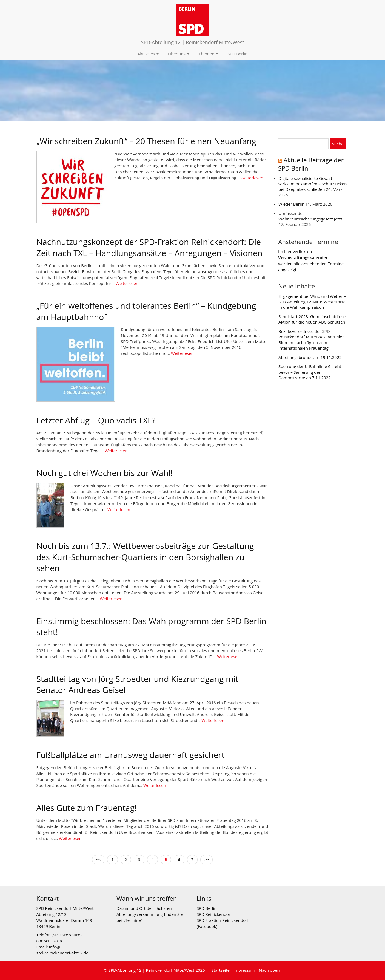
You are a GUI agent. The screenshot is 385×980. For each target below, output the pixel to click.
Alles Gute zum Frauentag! (87, 808)
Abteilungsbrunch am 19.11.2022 (310, 357)
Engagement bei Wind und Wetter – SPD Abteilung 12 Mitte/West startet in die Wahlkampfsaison (313, 302)
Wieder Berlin (291, 204)
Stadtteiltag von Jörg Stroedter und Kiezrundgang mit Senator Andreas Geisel (138, 684)
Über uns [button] (179, 54)
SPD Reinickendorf (214, 914)
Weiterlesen (252, 178)
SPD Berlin (237, 54)
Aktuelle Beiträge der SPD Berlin (311, 164)
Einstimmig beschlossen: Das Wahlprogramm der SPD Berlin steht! (151, 627)
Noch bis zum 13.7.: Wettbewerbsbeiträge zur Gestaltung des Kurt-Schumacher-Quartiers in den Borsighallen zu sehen (145, 557)
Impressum (244, 970)
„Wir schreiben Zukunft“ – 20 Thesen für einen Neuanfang (146, 141)
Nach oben (269, 970)
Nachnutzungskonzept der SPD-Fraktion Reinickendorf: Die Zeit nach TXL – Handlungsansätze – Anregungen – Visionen (149, 247)
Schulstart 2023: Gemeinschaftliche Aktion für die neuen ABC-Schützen (312, 319)
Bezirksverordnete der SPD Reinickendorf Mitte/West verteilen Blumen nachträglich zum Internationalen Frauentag (312, 340)
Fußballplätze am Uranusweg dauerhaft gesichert (131, 755)
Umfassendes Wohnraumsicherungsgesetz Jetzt (310, 216)
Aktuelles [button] (148, 54)
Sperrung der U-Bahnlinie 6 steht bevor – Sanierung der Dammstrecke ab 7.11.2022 (310, 372)
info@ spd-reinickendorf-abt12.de (62, 950)
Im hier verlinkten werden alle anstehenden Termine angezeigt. (311, 260)
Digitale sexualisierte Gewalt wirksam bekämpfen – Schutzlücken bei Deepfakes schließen (313, 184)
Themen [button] (208, 54)
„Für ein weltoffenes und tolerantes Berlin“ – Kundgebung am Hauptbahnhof (146, 311)
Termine (133, 920)
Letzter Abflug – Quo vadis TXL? (96, 420)
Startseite (220, 970)
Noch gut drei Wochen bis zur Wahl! (105, 473)
